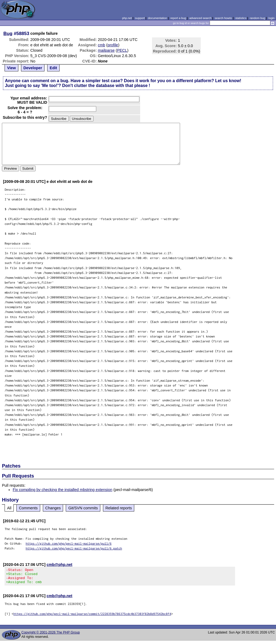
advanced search (200, 18)
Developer (33, 68)
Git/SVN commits (83, 508)
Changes (53, 508)
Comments (28, 508)
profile (113, 45)
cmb (101, 45)
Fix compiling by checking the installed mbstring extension (63, 490)
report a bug (178, 18)
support (140, 18)
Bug (8, 33)
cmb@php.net (60, 565)
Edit (53, 68)
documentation (158, 18)
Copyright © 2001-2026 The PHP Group (51, 636)
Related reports (119, 508)
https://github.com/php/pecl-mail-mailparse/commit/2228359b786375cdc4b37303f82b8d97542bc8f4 (92, 617)
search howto (223, 18)
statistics (241, 18)
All (9, 508)
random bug (257, 18)
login (272, 18)
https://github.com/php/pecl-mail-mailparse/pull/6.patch (74, 548)
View (11, 68)
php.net (127, 18)
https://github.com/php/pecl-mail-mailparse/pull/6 (69, 543)
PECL (122, 50)
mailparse (106, 50)
